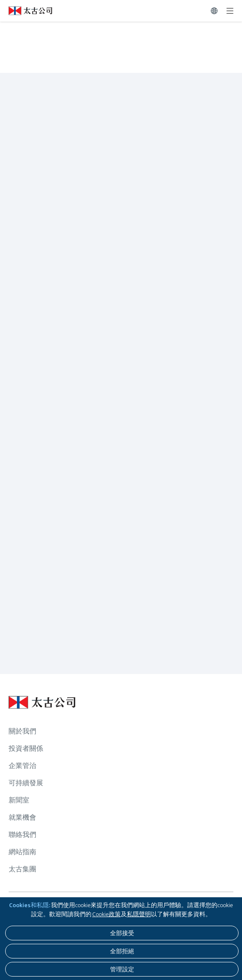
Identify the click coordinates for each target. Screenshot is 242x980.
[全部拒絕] (122, 951)
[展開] (230, 11)
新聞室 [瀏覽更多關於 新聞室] (19, 800)
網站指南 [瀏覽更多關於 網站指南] (22, 852)
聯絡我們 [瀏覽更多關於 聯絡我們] (22, 835)
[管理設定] (122, 969)
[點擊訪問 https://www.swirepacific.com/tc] (26, 11)
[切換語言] (214, 11)
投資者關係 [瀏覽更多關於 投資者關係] (26, 748)
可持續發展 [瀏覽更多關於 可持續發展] (26, 783)
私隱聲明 (139, 914)
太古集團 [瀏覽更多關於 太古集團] (22, 869)
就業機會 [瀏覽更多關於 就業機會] (22, 817)
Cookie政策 (107, 914)
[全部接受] (122, 933)
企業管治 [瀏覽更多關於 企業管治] (22, 766)
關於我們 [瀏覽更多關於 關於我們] (22, 731)
